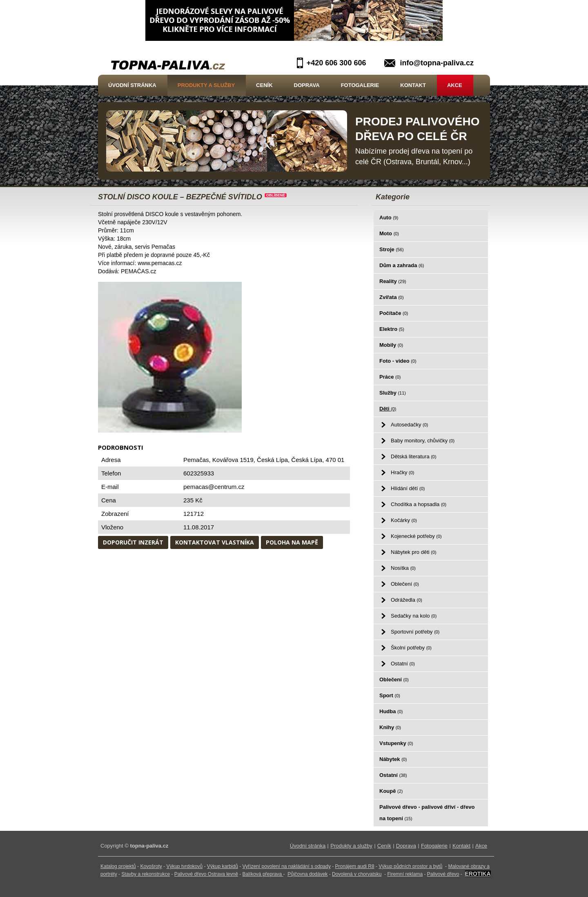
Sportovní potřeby (415, 632)
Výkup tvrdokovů (184, 866)
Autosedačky (409, 425)
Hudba (391, 711)
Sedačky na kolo (414, 616)
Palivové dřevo (443, 874)
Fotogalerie (360, 85)
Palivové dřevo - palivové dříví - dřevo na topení (427, 813)
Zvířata (391, 297)
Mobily (391, 345)
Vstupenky (396, 743)
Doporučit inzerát (133, 542)
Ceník (264, 85)
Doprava (307, 85)
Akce (455, 85)
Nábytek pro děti (414, 552)
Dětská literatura (414, 456)
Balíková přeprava (262, 874)
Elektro (392, 329)
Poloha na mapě (292, 542)
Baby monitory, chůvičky (423, 441)
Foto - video (398, 361)
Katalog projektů (118, 866)
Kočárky (404, 520)
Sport (390, 695)
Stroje (392, 249)
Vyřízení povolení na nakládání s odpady (287, 866)
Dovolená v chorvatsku (357, 874)
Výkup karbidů (223, 866)
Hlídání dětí (408, 488)
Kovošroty (151, 866)
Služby (393, 393)
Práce (390, 377)
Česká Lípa (307, 460)
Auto (389, 218)
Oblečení (405, 584)
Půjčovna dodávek (307, 874)
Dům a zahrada (402, 265)
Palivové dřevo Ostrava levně (206, 874)
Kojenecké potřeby (416, 536)
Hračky (402, 472)
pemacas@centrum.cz (214, 487)
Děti (388, 409)
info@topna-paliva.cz (437, 63)
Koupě (391, 791)
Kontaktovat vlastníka (215, 542)
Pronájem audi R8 (355, 866)
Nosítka (403, 568)
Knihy (390, 727)
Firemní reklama (405, 874)
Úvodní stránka (132, 85)
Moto (389, 233)
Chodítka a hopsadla (419, 504)
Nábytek (393, 759)
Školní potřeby (411, 648)
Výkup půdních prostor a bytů (410, 866)
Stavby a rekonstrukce (146, 874)
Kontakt (413, 85)
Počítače (394, 313)
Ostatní (403, 664)
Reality (393, 281)
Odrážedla (406, 600)
